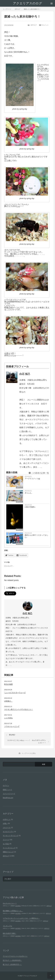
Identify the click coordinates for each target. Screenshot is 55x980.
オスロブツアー (8, 832)
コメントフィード (9, 794)
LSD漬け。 (8, 701)
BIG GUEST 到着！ (10, 933)
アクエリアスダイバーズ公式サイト (15, 956)
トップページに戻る (29, 753)
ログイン (6, 785)
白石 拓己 (27, 613)
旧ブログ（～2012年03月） (12, 960)
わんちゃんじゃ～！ (10, 903)
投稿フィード (7, 790)
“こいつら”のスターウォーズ (15, 693)
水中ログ (34, 25)
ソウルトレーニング (12, 726)
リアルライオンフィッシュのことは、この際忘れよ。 (21, 918)
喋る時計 (12, 735)
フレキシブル (7, 926)
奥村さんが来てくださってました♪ (36, 536)
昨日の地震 (8, 684)
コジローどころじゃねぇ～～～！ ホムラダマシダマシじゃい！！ (27, 742)
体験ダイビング (8, 852)
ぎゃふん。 (29, 493)
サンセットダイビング (11, 836)
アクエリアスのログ (27, 3)
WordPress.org (8, 798)
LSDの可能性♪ (30, 507)
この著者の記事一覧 (39, 473)
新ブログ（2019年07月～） (12, 964)
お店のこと (7, 819)
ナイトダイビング (9, 848)
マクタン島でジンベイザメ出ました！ (19, 709)
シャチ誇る (8, 718)
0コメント (45, 25)
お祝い (5, 823)
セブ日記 (6, 844)
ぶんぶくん (7, 827)
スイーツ (6, 840)
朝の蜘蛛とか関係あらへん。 (13, 911)
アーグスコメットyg (32, 479)
